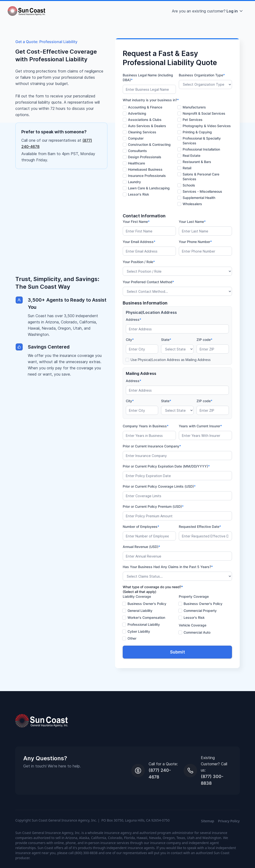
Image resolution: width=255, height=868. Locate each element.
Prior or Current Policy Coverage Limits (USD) (159, 486)
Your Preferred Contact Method (148, 282)
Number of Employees (141, 527)
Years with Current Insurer (200, 426)
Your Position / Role (139, 262)
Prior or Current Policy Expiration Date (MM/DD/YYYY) (166, 466)
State (166, 340)
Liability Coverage (137, 596)
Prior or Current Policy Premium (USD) (153, 506)
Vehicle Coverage (193, 625)
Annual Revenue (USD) (141, 547)
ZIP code (204, 340)
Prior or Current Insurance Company (152, 446)
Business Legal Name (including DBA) (148, 77)
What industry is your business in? (151, 100)
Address (133, 319)
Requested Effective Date (200, 527)
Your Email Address (139, 242)
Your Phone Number (195, 242)
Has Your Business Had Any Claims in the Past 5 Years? (168, 567)
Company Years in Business (146, 426)
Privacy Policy (229, 821)
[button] (208, 11)
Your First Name (136, 222)
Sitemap (208, 821)
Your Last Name (192, 222)
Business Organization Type (202, 75)
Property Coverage (194, 596)
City (130, 340)
